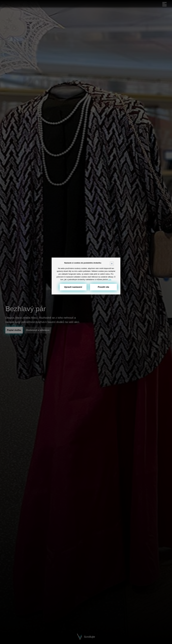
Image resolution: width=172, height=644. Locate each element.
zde (110, 280)
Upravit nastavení (73, 287)
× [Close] (112, 264)
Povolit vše (103, 287)
